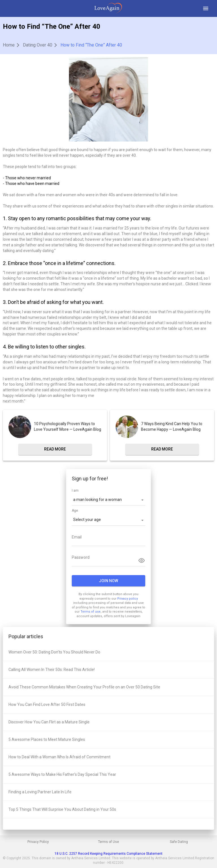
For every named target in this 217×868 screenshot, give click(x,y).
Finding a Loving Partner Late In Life (40, 792)
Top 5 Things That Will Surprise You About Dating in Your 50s (62, 809)
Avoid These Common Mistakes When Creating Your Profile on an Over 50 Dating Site (84, 687)
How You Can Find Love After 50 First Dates (47, 704)
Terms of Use (108, 842)
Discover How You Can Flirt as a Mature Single (49, 722)
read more (55, 449)
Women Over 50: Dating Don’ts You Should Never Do (54, 652)
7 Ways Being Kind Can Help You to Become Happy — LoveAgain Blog (172, 427)
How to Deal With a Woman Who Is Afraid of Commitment (59, 757)
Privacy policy (128, 599)
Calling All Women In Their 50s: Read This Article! (52, 670)
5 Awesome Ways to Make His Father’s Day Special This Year (62, 774)
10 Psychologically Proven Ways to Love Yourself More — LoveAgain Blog (68, 427)
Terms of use (91, 612)
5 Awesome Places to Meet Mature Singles (47, 739)
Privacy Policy (38, 842)
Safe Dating (179, 842)
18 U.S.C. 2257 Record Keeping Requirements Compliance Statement (108, 854)
